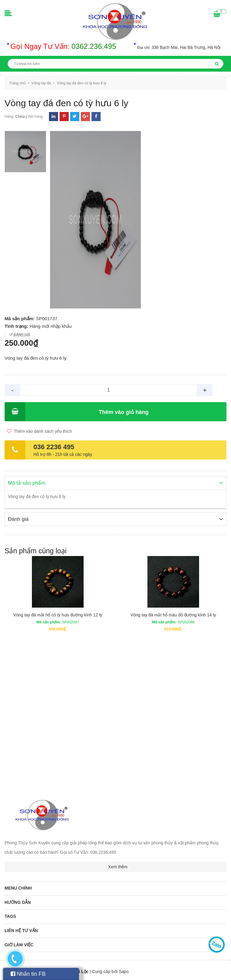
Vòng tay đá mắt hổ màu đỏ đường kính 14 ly (173, 614)
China (20, 117)
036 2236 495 (54, 447)
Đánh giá (21, 334)
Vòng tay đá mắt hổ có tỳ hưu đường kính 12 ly (58, 614)
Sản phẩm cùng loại (36, 550)
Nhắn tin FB (28, 974)
